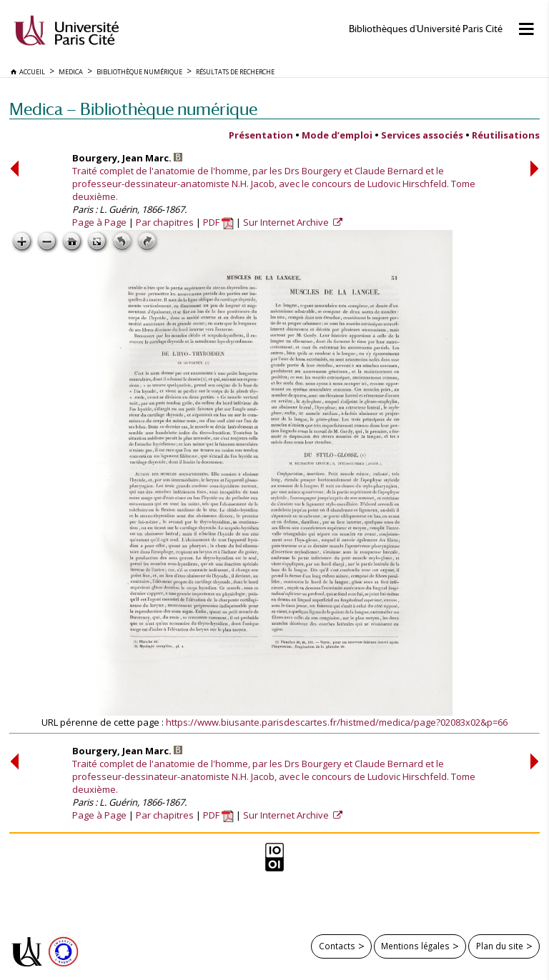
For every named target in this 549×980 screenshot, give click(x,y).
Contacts (337, 946)
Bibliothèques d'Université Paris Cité (426, 29)
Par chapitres (165, 222)
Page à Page (99, 222)
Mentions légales (415, 946)
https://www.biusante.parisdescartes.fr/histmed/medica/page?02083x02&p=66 (337, 722)
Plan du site (500, 946)
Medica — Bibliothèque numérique (133, 109)
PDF (218, 222)
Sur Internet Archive (287, 222)
